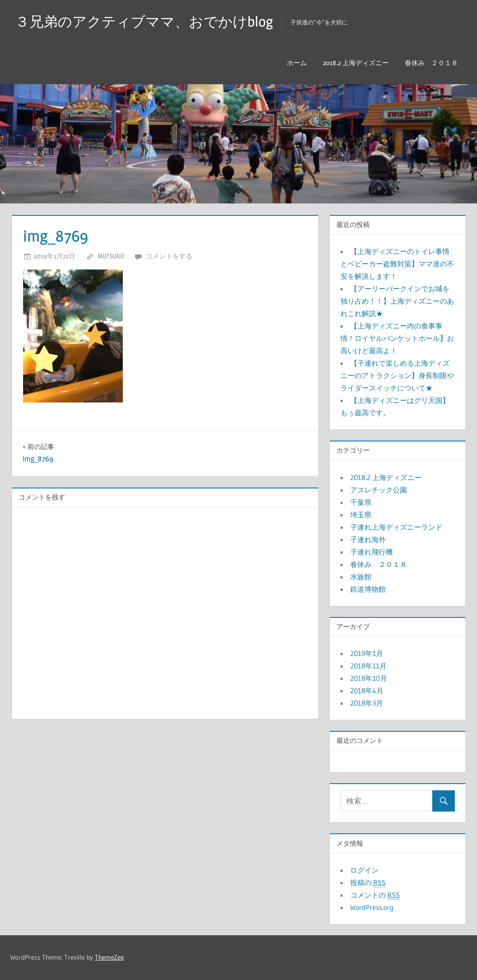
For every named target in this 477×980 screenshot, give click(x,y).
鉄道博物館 (368, 589)
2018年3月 (367, 703)
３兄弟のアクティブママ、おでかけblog (144, 21)
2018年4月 (367, 691)
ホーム (297, 63)
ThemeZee (109, 957)
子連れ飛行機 (371, 552)
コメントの (375, 895)
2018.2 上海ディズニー (356, 63)
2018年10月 (369, 678)
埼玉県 (361, 515)
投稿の (368, 883)
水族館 (361, 577)
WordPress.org (372, 907)
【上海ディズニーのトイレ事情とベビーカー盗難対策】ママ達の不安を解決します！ (397, 264)
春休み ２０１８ (431, 63)
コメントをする (169, 256)
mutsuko (111, 256)
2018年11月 (368, 666)
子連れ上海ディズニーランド (396, 527)
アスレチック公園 (379, 490)
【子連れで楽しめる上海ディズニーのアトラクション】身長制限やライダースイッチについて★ (397, 375)
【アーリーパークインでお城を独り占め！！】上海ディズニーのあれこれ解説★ (397, 301)
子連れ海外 (368, 539)
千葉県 (361, 502)
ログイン (364, 870)
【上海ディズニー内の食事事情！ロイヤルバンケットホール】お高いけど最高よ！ (397, 338)
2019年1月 (367, 653)
